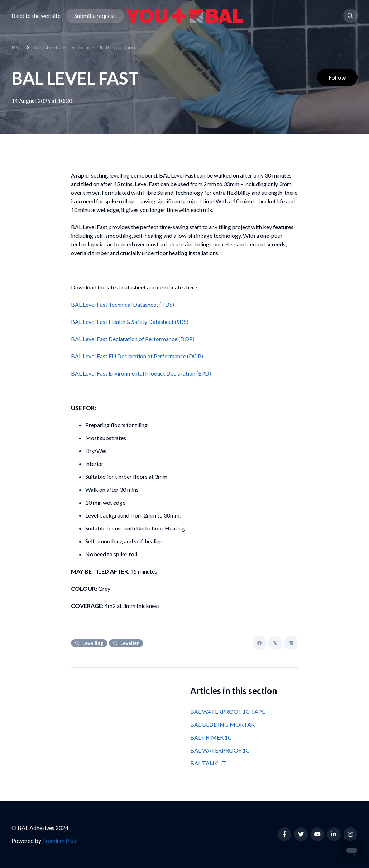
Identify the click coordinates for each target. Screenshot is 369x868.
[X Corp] (275, 643)
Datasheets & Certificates (64, 47)
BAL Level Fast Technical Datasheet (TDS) (123, 304)
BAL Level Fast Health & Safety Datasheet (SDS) (130, 322)
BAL (17, 47)
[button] (350, 16)
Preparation (120, 47)
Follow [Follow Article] (337, 77)
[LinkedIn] (291, 643)
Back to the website (36, 16)
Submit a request (95, 16)
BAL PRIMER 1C (211, 737)
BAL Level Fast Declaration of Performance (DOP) (133, 339)
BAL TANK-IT (208, 763)
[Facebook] (259, 643)
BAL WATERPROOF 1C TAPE (228, 711)
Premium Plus (59, 841)
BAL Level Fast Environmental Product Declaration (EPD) (141, 373)
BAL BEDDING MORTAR (222, 724)
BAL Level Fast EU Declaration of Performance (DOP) (137, 356)
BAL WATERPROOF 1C (220, 750)
